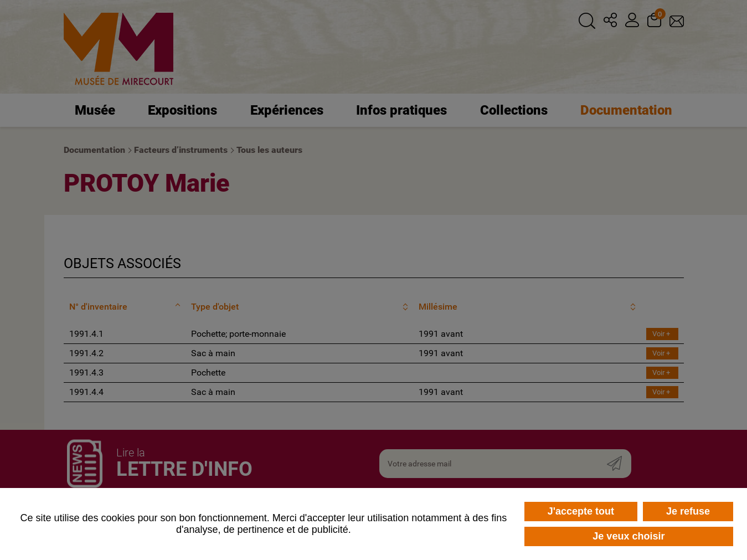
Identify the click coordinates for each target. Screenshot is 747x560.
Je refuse (688, 511)
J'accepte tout (581, 511)
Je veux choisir (628, 536)
